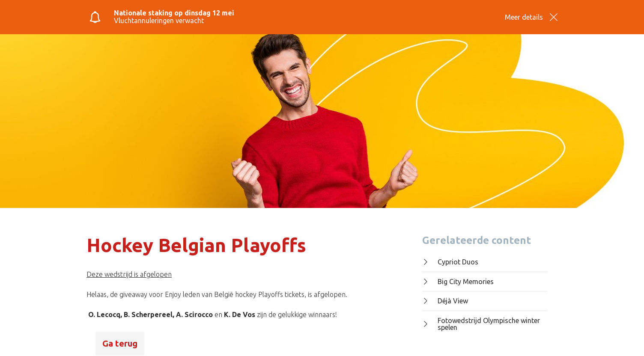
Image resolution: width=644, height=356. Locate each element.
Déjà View (445, 301)
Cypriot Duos (450, 262)
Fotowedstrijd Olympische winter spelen (481, 324)
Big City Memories (458, 282)
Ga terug (120, 343)
